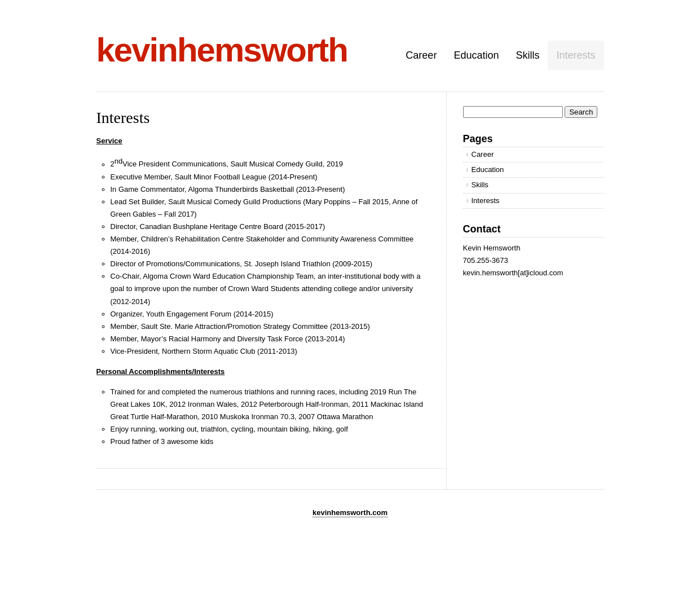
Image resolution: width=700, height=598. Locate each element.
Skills (527, 55)
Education (476, 55)
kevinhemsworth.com (350, 513)
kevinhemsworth (222, 50)
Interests (576, 55)
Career (421, 55)
